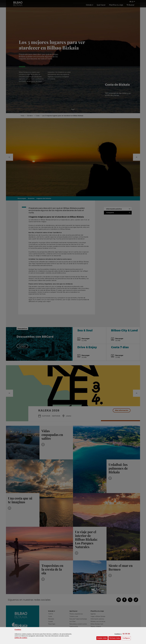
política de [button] (21, 638)
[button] (124, 634)
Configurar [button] (127, 638)
